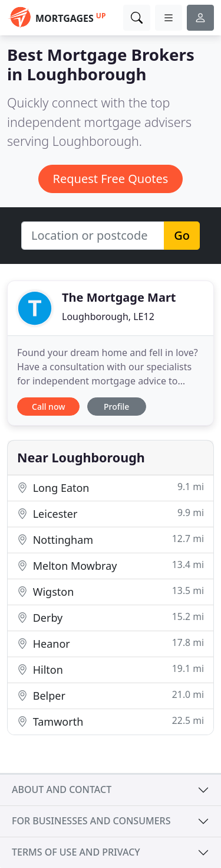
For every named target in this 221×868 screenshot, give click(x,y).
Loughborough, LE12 (108, 316)
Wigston (111, 591)
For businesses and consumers (91, 821)
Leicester (111, 513)
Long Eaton (111, 487)
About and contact (62, 789)
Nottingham (111, 539)
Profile (116, 407)
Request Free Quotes (111, 179)
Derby (111, 617)
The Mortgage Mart (119, 297)
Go (182, 235)
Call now (48, 407)
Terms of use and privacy (76, 852)
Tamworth (111, 721)
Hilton (111, 669)
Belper (111, 695)
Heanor (111, 643)
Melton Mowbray (111, 565)
